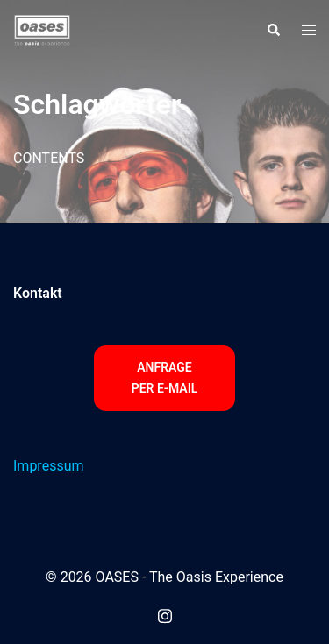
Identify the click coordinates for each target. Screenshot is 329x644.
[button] (273, 31)
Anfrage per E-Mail (165, 378)
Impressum (49, 466)
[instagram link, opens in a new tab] (165, 614)
